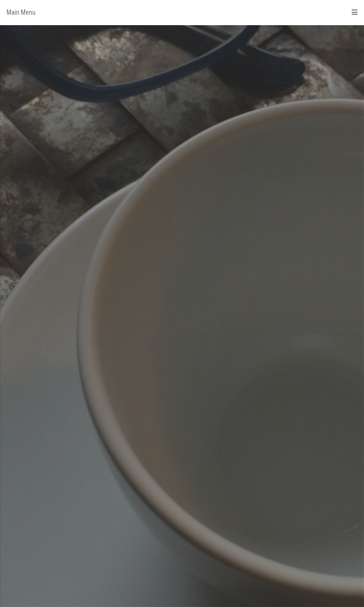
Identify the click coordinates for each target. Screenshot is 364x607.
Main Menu (182, 12)
